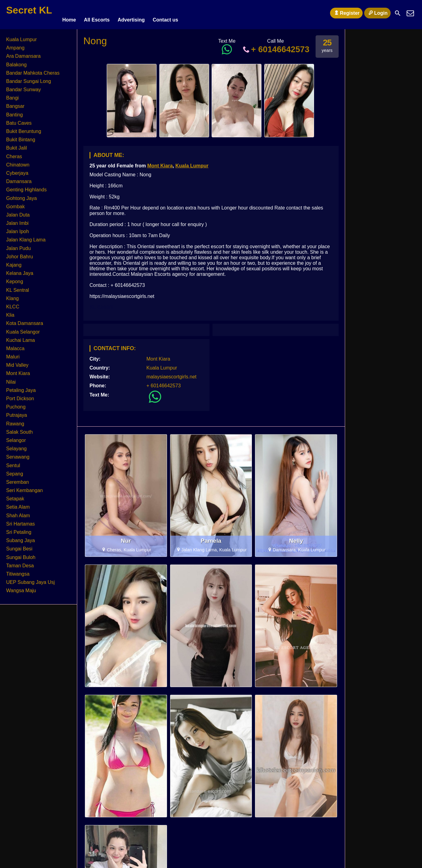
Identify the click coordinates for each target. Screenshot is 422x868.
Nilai (11, 379)
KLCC (13, 304)
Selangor (16, 438)
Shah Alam (18, 513)
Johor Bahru (20, 254)
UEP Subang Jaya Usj (30, 579)
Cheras (14, 154)
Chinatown (18, 162)
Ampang (15, 45)
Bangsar (15, 104)
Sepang (15, 471)
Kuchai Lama (20, 337)
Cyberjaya (17, 170)
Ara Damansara (23, 53)
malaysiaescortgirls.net (171, 374)
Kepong (15, 279)
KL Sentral (18, 287)
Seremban (18, 479)
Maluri (13, 354)
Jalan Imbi (17, 220)
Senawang (18, 454)
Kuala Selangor (23, 329)
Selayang (16, 446)
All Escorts (97, 13)
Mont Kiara (160, 163)
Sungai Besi (19, 546)
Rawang (15, 421)
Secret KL (29, 10)
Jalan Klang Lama (26, 237)
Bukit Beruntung (24, 129)
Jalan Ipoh (18, 229)
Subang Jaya (20, 538)
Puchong (16, 404)
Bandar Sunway (24, 87)
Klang (12, 296)
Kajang (14, 262)
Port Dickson (20, 396)
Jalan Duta (18, 212)
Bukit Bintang (21, 137)
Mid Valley (17, 362)
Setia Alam (18, 504)
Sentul (13, 463)
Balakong (16, 62)
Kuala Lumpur (192, 163)
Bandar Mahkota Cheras (33, 70)
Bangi (12, 95)
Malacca (15, 346)
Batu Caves (19, 120)
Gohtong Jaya (22, 195)
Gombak (15, 204)
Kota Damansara (25, 321)
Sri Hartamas (20, 521)
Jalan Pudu (18, 246)
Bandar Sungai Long (29, 78)
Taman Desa (20, 563)
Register (346, 13)
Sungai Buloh (21, 555)
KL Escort (101, 304)
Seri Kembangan (24, 488)
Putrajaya (17, 412)
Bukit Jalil (17, 145)
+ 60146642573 (276, 47)
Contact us (165, 13)
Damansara (19, 179)
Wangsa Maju (21, 588)
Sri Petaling (19, 529)
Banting (14, 112)
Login (377, 13)
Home (69, 13)
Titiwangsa (18, 571)
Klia (10, 312)
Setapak (15, 496)
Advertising (131, 13)
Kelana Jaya (20, 270)
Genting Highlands (26, 187)
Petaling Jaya (21, 387)
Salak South (19, 429)
